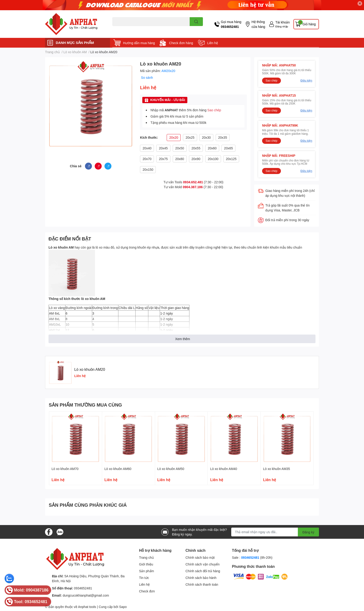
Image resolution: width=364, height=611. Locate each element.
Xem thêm (183, 339)
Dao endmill (120, 29)
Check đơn (147, 591)
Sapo (123, 607)
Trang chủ (146, 557)
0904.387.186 (193, 187)
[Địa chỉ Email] (275, 532)
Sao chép (214, 110)
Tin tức (144, 578)
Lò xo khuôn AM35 (276, 469)
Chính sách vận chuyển (203, 564)
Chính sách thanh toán (202, 584)
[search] (196, 22)
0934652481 (230, 27)
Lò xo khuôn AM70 (65, 469)
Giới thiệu (146, 564)
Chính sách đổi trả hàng (203, 571)
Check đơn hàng (181, 43)
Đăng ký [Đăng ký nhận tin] (308, 532)
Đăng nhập (282, 26)
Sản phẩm (146, 571)
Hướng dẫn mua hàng (139, 43)
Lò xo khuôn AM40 (224, 469)
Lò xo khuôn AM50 (171, 469)
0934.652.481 (193, 182)
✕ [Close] (360, 3)
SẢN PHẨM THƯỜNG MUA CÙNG (85, 405)
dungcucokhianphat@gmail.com (86, 595)
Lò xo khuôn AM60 (118, 469)
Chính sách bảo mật (200, 557)
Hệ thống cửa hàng (258, 24)
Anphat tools (87, 607)
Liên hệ (213, 43)
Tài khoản (283, 22)
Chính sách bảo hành (201, 578)
